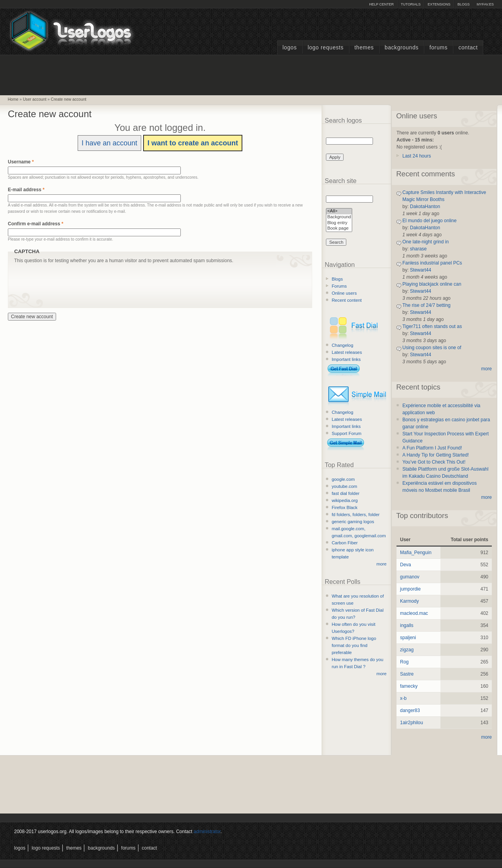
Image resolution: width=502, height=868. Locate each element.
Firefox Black (345, 507)
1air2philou (412, 723)
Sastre (407, 674)
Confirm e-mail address (35, 224)
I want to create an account (193, 143)
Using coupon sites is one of (432, 348)
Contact (468, 48)
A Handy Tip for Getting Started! (436, 455)
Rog (404, 662)
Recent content (347, 300)
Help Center (381, 4)
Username (21, 162)
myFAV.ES (485, 4)
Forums (438, 48)
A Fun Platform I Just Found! (432, 448)
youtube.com (345, 486)
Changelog (343, 345)
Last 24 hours (417, 156)
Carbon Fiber (345, 543)
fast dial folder (346, 493)
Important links (346, 359)
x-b (403, 698)
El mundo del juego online (429, 221)
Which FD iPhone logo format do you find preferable (354, 645)
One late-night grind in (426, 242)
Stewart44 (420, 270)
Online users (344, 293)
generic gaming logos (353, 522)
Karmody (409, 601)
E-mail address (26, 190)
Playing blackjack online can (432, 284)
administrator (207, 832)
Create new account (69, 99)
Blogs (463, 4)
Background (339, 217)
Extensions (439, 4)
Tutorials (411, 4)
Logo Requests (326, 48)
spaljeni (408, 638)
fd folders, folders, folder (356, 515)
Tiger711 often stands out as (432, 326)
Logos (289, 48)
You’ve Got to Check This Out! (434, 462)
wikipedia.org (345, 500)
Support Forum (347, 433)
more (382, 564)
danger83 (410, 710)
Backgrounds (402, 48)
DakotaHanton (425, 207)
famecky (409, 686)
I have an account (109, 143)
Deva (406, 565)
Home (13, 99)
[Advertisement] (251, 74)
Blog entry (339, 223)
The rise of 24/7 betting (427, 305)
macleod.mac (414, 613)
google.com (343, 479)
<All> (339, 211)
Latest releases (347, 352)
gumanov (410, 577)
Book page (339, 229)
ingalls (407, 625)
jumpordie (410, 589)
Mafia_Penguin (416, 553)
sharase (418, 249)
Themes (364, 48)
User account (35, 99)
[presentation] (74, 279)
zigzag (407, 650)
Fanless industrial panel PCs (432, 263)
